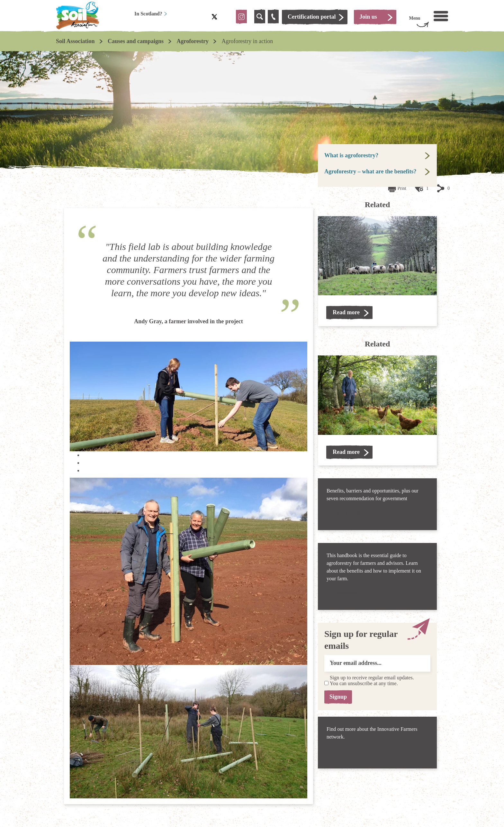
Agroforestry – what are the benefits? (370, 171)
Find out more (351, 512)
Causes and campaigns (136, 41)
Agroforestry (193, 41)
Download (346, 593)
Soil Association (75, 41)
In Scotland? (151, 14)
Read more (346, 312)
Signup (339, 697)
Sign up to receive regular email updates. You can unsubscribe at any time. (372, 681)
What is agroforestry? (351, 155)
